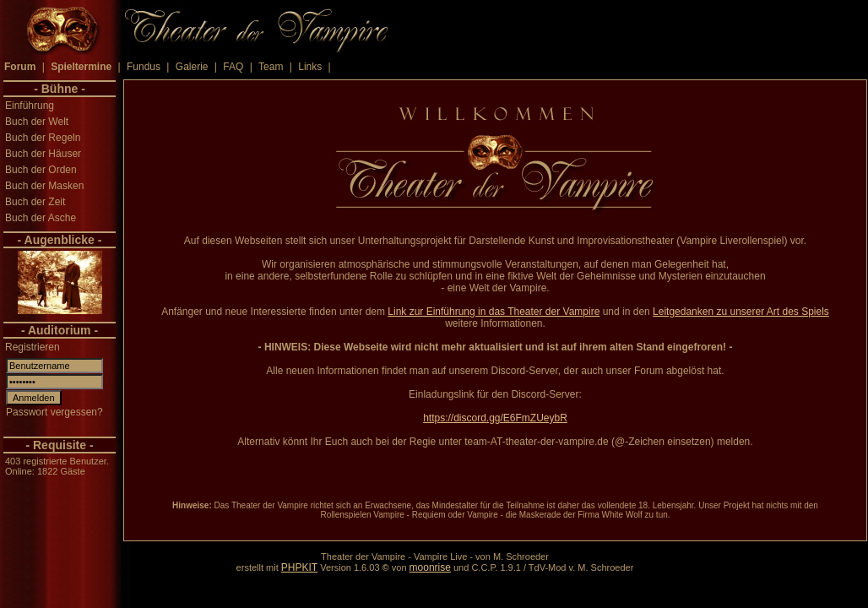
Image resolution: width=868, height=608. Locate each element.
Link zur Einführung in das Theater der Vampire (494, 312)
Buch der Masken (44, 186)
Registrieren (33, 347)
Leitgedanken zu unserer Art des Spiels (741, 312)
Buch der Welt (37, 122)
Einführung (30, 106)
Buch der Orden (41, 170)
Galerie (192, 67)
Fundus (144, 67)
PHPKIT (299, 567)
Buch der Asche (41, 218)
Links (310, 67)
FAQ (233, 67)
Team (271, 67)
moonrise (430, 567)
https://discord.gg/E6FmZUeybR (495, 418)
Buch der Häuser (43, 154)
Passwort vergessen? (54, 412)
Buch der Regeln (43, 138)
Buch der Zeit (35, 202)
